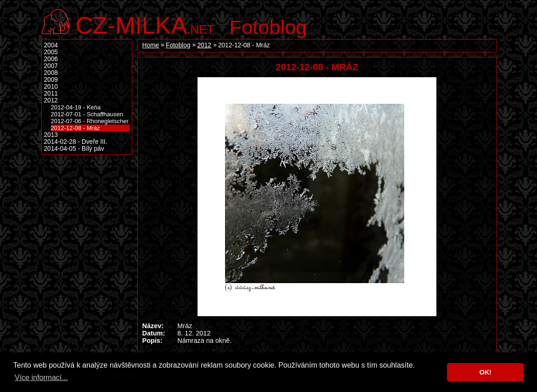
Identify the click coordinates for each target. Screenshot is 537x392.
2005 (51, 52)
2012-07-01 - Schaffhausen (87, 114)
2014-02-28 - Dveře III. (76, 142)
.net (145, 24)
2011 (51, 94)
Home (151, 45)
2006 (51, 59)
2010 (51, 87)
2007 (51, 66)
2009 (51, 80)
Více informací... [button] (41, 378)
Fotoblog (268, 27)
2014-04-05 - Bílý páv (74, 149)
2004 (51, 45)
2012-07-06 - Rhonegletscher (90, 121)
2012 (204, 45)
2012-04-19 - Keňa (76, 107)
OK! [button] (485, 372)
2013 (51, 135)
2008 (51, 73)
